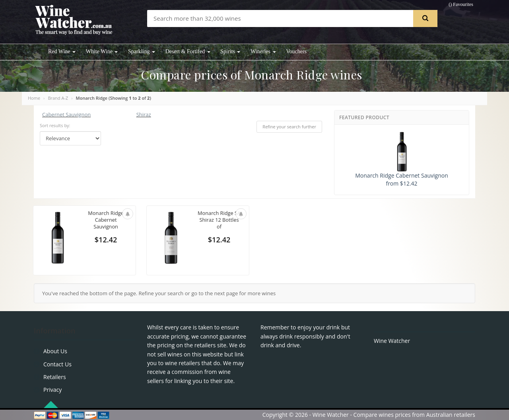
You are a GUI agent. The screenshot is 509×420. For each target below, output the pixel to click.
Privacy (52, 390)
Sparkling (142, 51)
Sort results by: (55, 125)
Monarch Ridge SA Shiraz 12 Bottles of (219, 220)
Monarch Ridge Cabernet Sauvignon (106, 220)
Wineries (263, 51)
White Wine (102, 51)
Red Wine (62, 51)
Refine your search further (289, 127)
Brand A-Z (58, 98)
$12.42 (106, 240)
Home (34, 98)
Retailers (55, 377)
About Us (55, 351)
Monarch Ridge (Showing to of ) (114, 98)
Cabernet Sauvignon (66, 114)
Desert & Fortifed (188, 51)
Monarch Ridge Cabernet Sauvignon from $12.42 (401, 160)
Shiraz (144, 114)
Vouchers (296, 51)
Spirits (230, 51)
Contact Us (57, 364)
